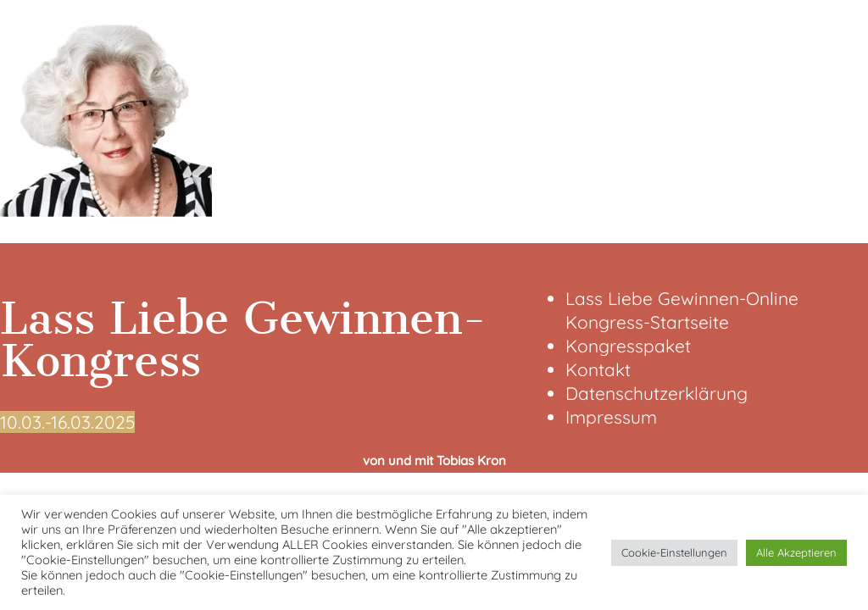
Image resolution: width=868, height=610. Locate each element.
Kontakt (598, 369)
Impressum (611, 417)
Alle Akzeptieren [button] (796, 552)
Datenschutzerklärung (657, 393)
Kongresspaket (628, 346)
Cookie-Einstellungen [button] (674, 552)
